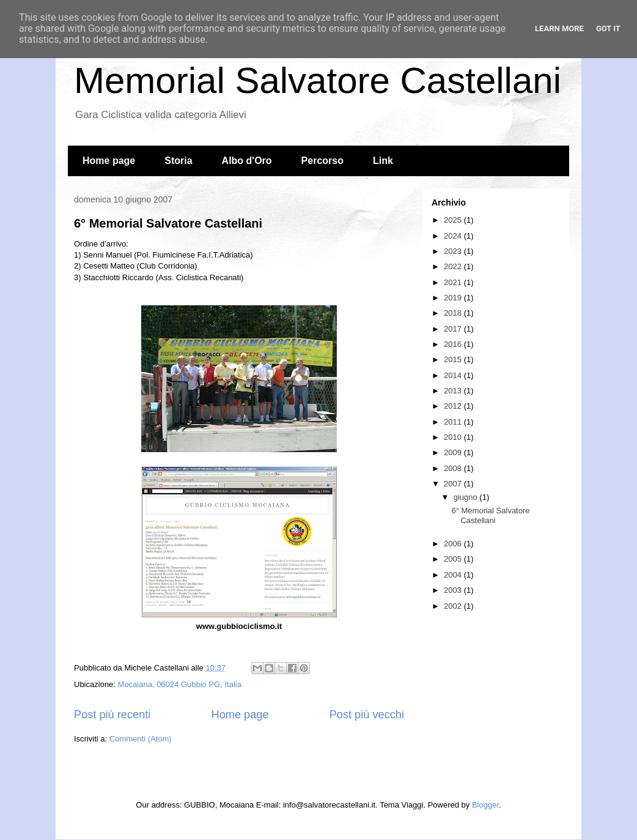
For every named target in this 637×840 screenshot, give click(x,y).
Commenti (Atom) (141, 739)
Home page (109, 161)
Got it (608, 28)
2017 (454, 329)
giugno (467, 497)
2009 (454, 452)
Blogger (485, 805)
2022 (454, 266)
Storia (178, 161)
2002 (454, 606)
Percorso (322, 161)
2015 (454, 359)
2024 (454, 236)
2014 (454, 375)
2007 (454, 484)
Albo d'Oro (247, 161)
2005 (454, 559)
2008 (454, 468)
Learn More (559, 28)
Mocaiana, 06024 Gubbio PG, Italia (180, 684)
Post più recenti (112, 715)
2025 (454, 220)
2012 (454, 406)
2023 (454, 251)
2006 (454, 544)
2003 (454, 590)
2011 (454, 422)
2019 (454, 298)
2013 (454, 391)
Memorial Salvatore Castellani (318, 80)
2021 (454, 282)
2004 (454, 575)
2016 (454, 344)
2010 (454, 437)
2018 (454, 313)
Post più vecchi (367, 715)
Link (383, 161)
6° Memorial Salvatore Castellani (168, 223)
